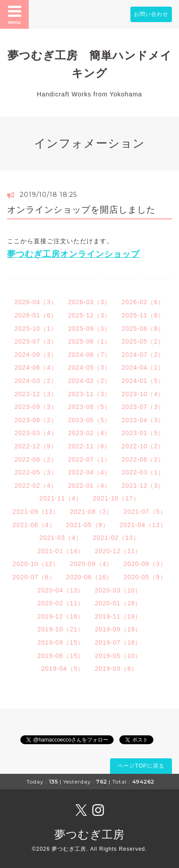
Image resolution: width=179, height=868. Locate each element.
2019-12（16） (61, 616)
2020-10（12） (36, 564)
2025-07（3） (36, 341)
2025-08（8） (143, 329)
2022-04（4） (89, 472)
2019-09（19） (118, 629)
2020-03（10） (118, 590)
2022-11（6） (89, 446)
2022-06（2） (143, 459)
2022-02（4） (36, 486)
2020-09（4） (91, 564)
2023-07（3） (143, 407)
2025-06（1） (89, 341)
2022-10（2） (143, 446)
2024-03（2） (36, 381)
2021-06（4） (34, 525)
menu (15, 14)
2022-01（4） (89, 486)
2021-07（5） (145, 512)
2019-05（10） (118, 656)
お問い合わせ (151, 14)
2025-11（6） (143, 315)
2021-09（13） (36, 512)
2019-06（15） (61, 656)
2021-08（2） (91, 512)
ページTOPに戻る (141, 766)
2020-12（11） (118, 551)
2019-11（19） (118, 616)
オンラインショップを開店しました (81, 210)
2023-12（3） (36, 394)
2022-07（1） (89, 459)
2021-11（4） (61, 498)
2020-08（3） (145, 564)
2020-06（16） (90, 577)
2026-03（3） (89, 302)
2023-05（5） (89, 420)
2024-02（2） (89, 381)
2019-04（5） (63, 669)
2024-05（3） (89, 367)
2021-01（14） (61, 551)
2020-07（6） (34, 577)
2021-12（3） (143, 486)
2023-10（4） (143, 394)
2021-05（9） (88, 525)
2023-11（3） (89, 394)
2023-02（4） (89, 433)
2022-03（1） (143, 472)
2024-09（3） (36, 355)
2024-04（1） (143, 367)
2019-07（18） (118, 642)
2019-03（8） (116, 669)
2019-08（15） (61, 642)
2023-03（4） (36, 433)
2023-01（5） (143, 433)
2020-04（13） (61, 590)
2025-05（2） (143, 341)
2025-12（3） (89, 315)
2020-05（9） (145, 577)
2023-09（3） (36, 407)
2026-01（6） (36, 315)
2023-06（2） (36, 420)
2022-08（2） (36, 459)
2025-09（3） (89, 329)
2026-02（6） (143, 302)
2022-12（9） (36, 446)
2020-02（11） (61, 603)
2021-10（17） (116, 498)
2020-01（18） (118, 603)
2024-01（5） (143, 381)
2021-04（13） (143, 525)
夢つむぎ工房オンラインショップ (73, 254)
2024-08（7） (89, 355)
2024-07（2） (143, 355)
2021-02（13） (116, 538)
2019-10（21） (61, 629)
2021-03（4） (61, 538)
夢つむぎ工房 (89, 834)
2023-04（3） (143, 420)
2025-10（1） (36, 329)
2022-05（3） (36, 472)
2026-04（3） (36, 302)
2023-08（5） (89, 407)
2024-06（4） (36, 367)
